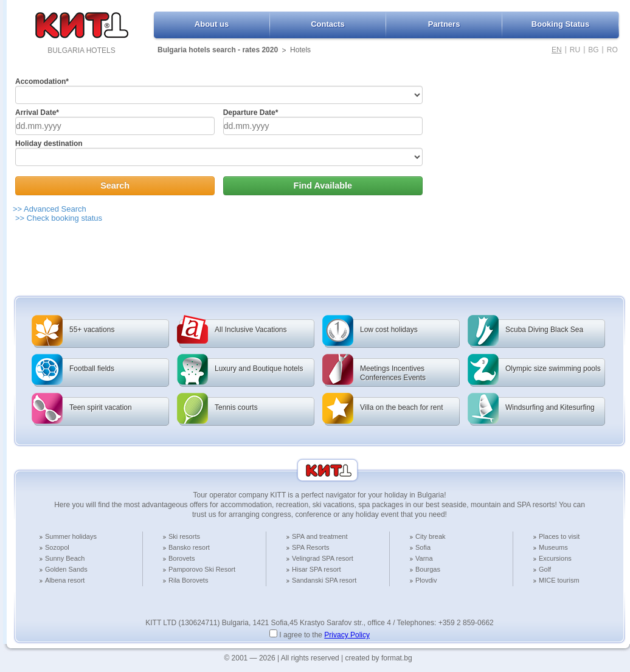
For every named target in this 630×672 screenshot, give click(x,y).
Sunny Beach (65, 558)
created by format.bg (379, 658)
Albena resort (65, 580)
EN (557, 50)
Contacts (328, 24)
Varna (424, 558)
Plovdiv (426, 580)
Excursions (555, 558)
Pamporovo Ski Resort (202, 569)
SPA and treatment (320, 536)
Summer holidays (71, 536)
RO (612, 50)
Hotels (300, 50)
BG (593, 50)
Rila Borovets (188, 580)
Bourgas (428, 569)
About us (212, 24)
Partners (444, 24)
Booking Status (560, 24)
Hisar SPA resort (317, 569)
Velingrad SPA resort (323, 558)
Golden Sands (66, 569)
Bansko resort (189, 547)
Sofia (423, 547)
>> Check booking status (59, 218)
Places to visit (559, 536)
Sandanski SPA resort (324, 580)
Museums (553, 547)
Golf (545, 569)
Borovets (182, 558)
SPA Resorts (311, 547)
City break (431, 536)
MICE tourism (559, 580)
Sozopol (57, 547)
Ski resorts (184, 536)
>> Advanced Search (50, 209)
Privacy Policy (347, 635)
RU (575, 50)
